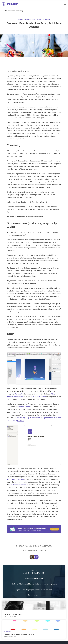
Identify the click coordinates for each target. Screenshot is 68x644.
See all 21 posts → (34, 595)
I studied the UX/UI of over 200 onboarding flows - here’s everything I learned (34, 584)
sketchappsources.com (15, 479)
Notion (21, 407)
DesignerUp (19, 394)
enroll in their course (38, 397)
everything (20, 11)
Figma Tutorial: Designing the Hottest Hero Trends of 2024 (34, 590)
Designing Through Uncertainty (34, 578)
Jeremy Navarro (28, 550)
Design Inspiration (43, 19)
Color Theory (7, 632)
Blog (20, 19)
